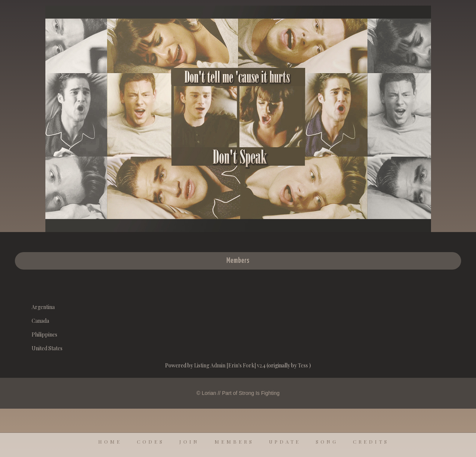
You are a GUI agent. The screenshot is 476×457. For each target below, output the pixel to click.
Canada (40, 321)
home (110, 442)
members (234, 442)
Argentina (43, 307)
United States (47, 348)
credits (371, 442)
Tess (303, 365)
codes (151, 442)
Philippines (44, 334)
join (189, 442)
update (285, 442)
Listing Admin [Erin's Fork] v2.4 (230, 365)
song (327, 442)
